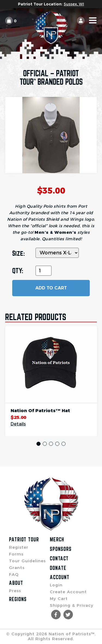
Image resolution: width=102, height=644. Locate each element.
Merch (57, 539)
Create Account (68, 592)
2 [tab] (45, 444)
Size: (18, 253)
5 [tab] (64, 444)
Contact (59, 558)
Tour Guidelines (27, 561)
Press (15, 591)
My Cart (59, 599)
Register (19, 547)
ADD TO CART (51, 288)
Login (56, 585)
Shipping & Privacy (72, 605)
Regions (18, 599)
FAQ (14, 574)
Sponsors (61, 549)
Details (18, 424)
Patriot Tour (24, 539)
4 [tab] (57, 444)
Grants (17, 568)
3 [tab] (51, 444)
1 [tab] (38, 444)
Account (60, 577)
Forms (16, 554)
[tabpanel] (51, 381)
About (16, 583)
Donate (58, 568)
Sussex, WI (74, 4)
